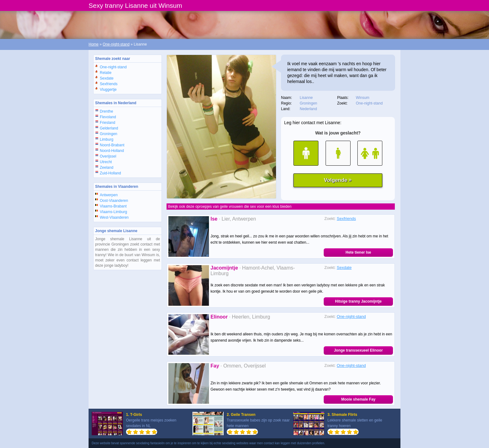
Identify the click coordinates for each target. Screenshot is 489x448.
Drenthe (107, 111)
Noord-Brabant (112, 145)
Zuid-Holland (110, 173)
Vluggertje (108, 90)
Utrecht (106, 162)
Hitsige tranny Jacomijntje (358, 301)
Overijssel (108, 156)
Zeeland (107, 168)
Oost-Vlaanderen (114, 201)
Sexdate (107, 78)
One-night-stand (116, 44)
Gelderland (109, 128)
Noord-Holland (112, 151)
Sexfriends (109, 84)
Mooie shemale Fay (358, 399)
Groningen (109, 134)
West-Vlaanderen (114, 217)
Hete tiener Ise (358, 252)
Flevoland (108, 117)
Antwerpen (109, 195)
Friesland (107, 123)
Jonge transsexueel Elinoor (358, 350)
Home (94, 44)
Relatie (106, 73)
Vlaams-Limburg (113, 212)
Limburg (107, 139)
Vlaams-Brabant (113, 206)
